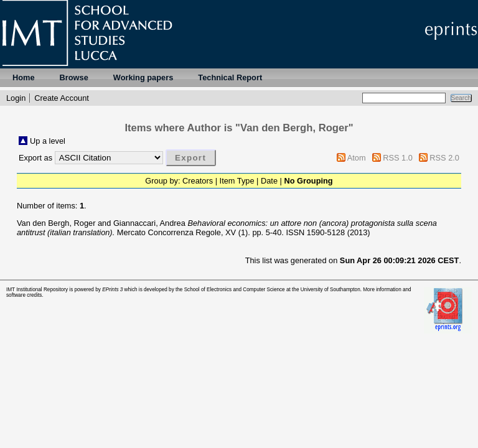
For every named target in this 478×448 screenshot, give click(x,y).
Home (24, 77)
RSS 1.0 (398, 158)
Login (16, 98)
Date (269, 181)
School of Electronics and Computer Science (235, 290)
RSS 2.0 (444, 158)
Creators (198, 181)
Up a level (48, 141)
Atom (357, 158)
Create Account (62, 98)
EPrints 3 (112, 290)
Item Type (237, 181)
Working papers (143, 77)
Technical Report (230, 77)
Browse (74, 77)
